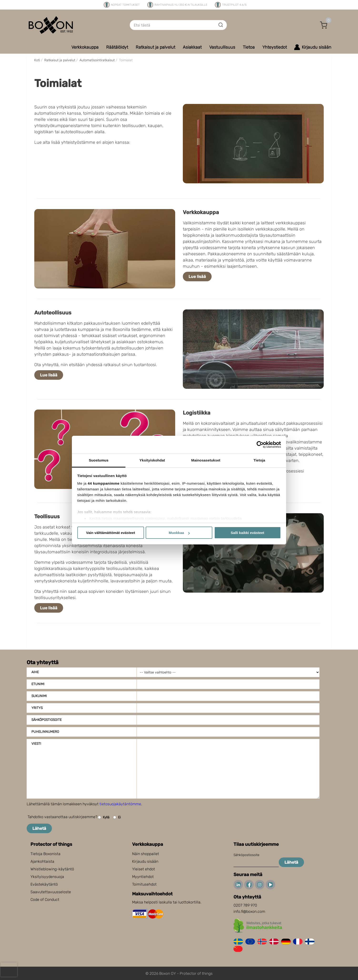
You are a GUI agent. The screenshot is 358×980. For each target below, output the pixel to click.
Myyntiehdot (143, 877)
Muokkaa (179, 533)
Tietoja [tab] (259, 460)
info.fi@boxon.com (249, 911)
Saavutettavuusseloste (51, 892)
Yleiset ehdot (144, 869)
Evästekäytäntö (44, 884)
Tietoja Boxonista (45, 854)
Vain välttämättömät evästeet (111, 533)
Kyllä (104, 817)
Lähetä (39, 828)
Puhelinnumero (45, 732)
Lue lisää (197, 277)
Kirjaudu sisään (145, 861)
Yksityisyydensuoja (47, 877)
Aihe (35, 672)
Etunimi (38, 684)
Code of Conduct (45, 900)
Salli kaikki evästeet (247, 533)
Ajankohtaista (42, 861)
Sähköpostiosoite (47, 720)
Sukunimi (39, 696)
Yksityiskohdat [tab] (152, 460)
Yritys (37, 708)
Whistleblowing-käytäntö (52, 869)
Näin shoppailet (146, 854)
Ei (117, 817)
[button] (324, 25)
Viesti (36, 744)
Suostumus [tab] (99, 460)
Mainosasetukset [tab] (206, 460)
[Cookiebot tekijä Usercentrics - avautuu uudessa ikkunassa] (260, 445)
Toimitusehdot (144, 884)
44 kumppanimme (104, 483)
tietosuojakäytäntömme (120, 804)
